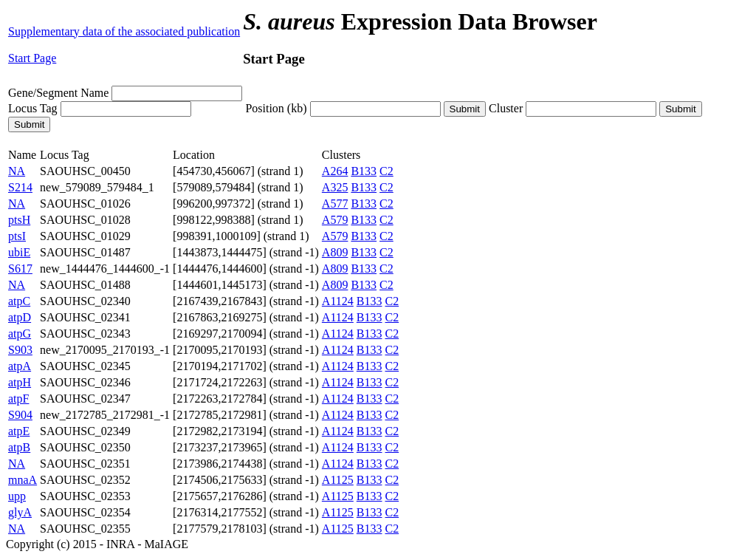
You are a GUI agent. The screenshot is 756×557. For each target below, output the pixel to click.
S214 (20, 187)
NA (17, 171)
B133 (364, 171)
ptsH (19, 220)
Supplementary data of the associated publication (124, 31)
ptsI (17, 236)
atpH (20, 382)
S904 (20, 415)
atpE (19, 431)
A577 (335, 204)
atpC (19, 301)
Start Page (32, 58)
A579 (335, 220)
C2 (386, 171)
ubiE (19, 252)
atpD (20, 317)
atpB (19, 447)
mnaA (23, 480)
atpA (20, 366)
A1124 (338, 301)
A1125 (338, 480)
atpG (20, 334)
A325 (335, 187)
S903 (20, 350)
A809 (335, 252)
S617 (20, 269)
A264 (335, 171)
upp (17, 496)
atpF (18, 399)
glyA (20, 512)
